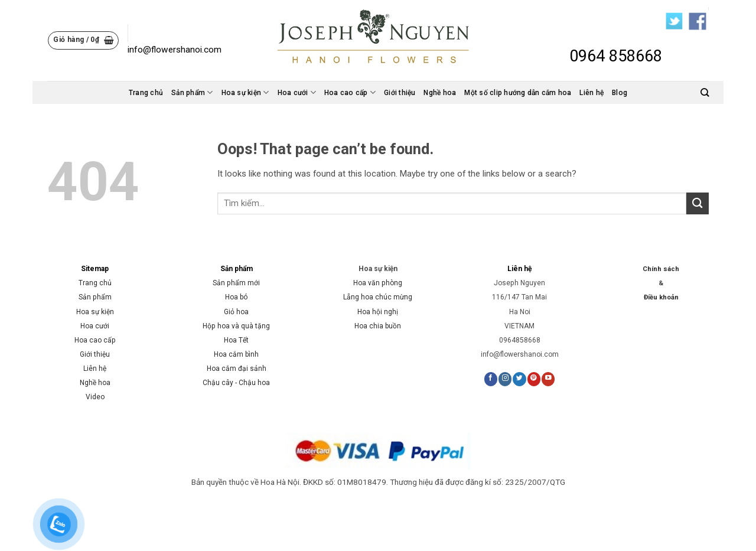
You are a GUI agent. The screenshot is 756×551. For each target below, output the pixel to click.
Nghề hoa (440, 93)
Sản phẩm (192, 92)
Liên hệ (592, 93)
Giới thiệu (400, 93)
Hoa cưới (297, 92)
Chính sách (661, 269)
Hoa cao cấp (350, 92)
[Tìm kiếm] (705, 92)
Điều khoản (661, 297)
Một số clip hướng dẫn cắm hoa (518, 93)
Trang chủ (146, 93)
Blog (620, 93)
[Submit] (698, 203)
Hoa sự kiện (245, 92)
